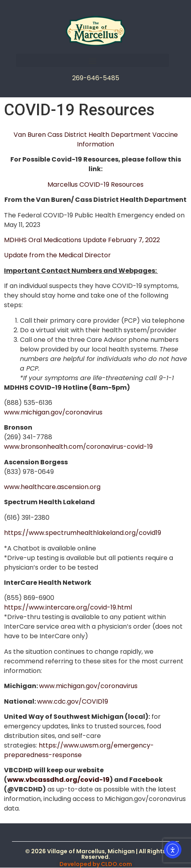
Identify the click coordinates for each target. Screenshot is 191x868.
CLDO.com (116, 864)
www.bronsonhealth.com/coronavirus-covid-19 (78, 447)
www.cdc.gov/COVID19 (73, 701)
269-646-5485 (96, 78)
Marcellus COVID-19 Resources (95, 184)
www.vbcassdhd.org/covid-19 (58, 780)
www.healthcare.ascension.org (52, 487)
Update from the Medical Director (57, 255)
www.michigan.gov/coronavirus (53, 412)
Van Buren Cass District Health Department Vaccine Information (96, 139)
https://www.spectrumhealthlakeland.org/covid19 (83, 533)
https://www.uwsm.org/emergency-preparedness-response (79, 750)
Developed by (80, 864)
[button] (93, 60)
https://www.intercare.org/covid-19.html (68, 607)
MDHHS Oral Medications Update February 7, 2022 (82, 240)
